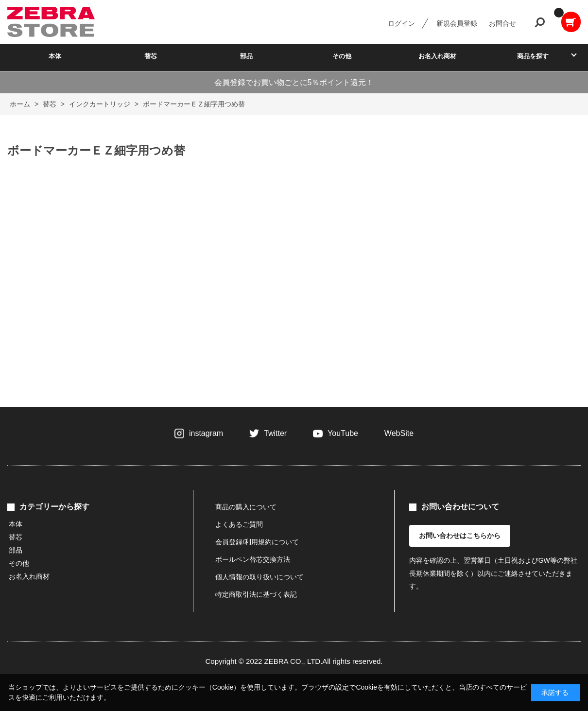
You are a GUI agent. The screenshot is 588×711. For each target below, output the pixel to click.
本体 (55, 56)
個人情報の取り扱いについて (259, 577)
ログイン (401, 23)
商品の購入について (246, 507)
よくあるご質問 (239, 524)
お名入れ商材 (437, 56)
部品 (246, 56)
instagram (206, 433)
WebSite (399, 433)
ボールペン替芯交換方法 (253, 559)
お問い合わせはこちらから (460, 536)
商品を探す (533, 56)
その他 (342, 56)
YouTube (343, 433)
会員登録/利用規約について (257, 542)
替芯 (151, 56)
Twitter (275, 433)
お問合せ (502, 23)
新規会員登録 (457, 23)
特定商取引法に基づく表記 (256, 594)
